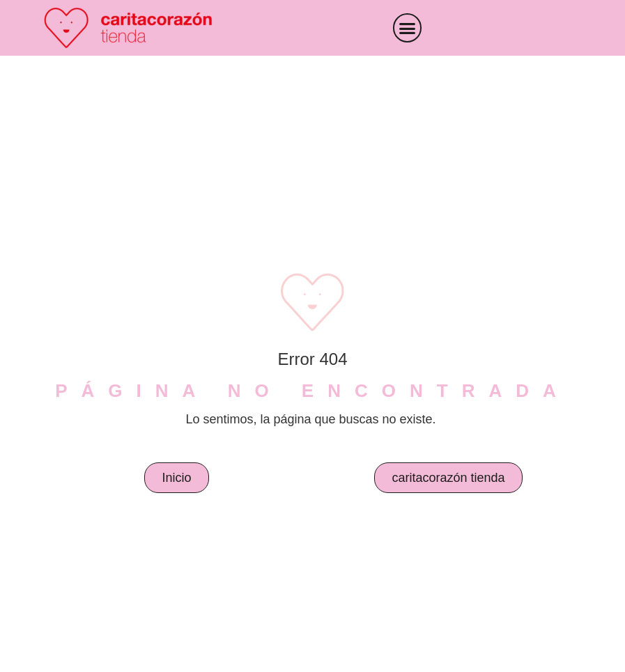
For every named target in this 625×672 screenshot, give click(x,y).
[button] (408, 28)
